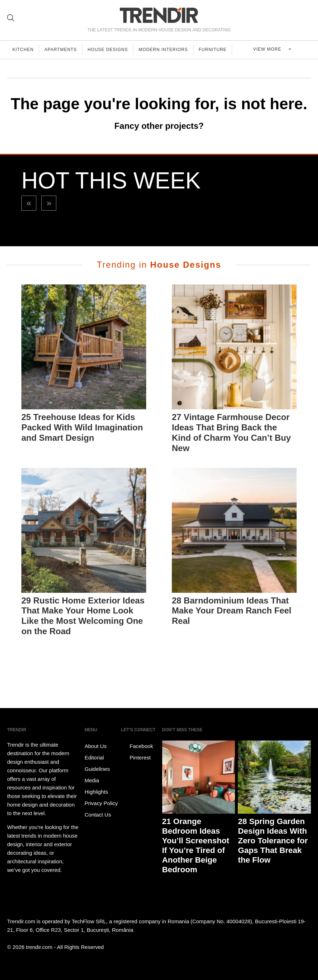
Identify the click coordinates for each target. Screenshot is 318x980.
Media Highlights (96, 786)
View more (270, 50)
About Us (96, 746)
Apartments (62, 50)
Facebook (137, 746)
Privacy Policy (101, 803)
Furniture (217, 50)
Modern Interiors (167, 50)
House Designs (110, 50)
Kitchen (24, 50)
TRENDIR (159, 15)
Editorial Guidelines (97, 763)
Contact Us (98, 815)
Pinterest (136, 758)
